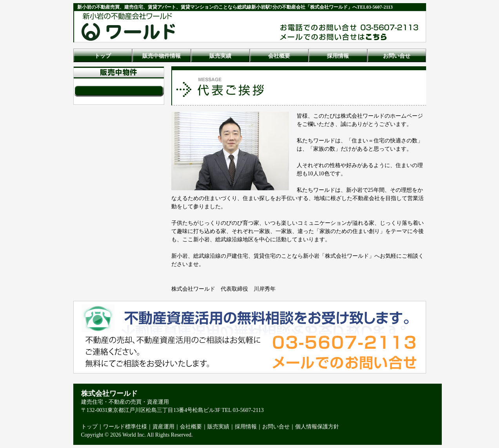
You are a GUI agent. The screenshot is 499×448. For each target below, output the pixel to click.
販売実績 (220, 56)
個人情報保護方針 (317, 427)
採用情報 (338, 56)
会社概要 (279, 56)
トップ (103, 56)
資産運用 (163, 427)
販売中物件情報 (161, 56)
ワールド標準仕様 (125, 427)
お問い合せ (397, 56)
